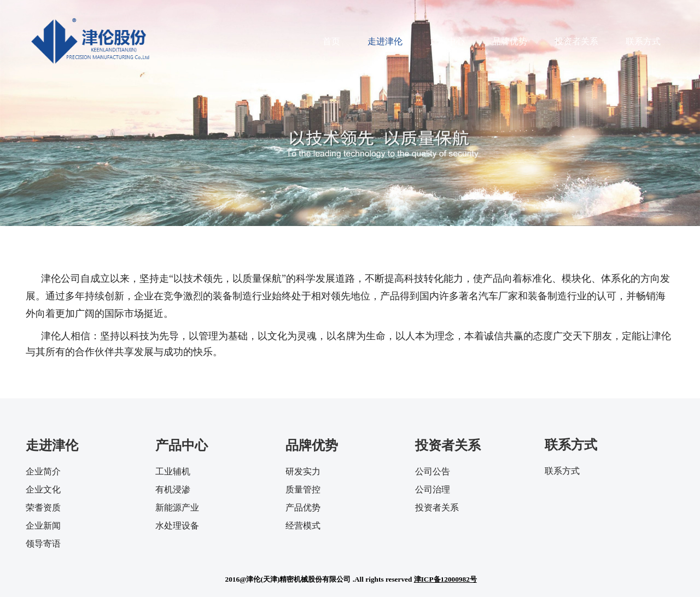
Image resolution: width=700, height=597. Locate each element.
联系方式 (643, 41)
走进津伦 (385, 41)
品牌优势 (510, 41)
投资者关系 (576, 41)
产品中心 (447, 41)
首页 (331, 41)
